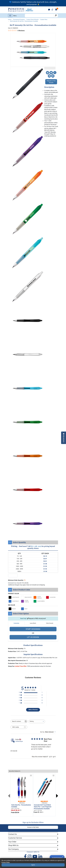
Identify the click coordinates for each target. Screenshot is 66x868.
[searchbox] (17, 721)
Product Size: (12, 651)
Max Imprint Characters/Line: (17, 660)
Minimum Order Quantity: (17, 580)
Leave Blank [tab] (33, 623)
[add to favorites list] (31, 776)
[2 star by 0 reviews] (31, 701)
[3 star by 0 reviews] (31, 698)
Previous (9, 796)
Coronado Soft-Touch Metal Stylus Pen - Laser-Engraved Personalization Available (43, 807)
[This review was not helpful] (54, 757)
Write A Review (33, 710)
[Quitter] (63, 856)
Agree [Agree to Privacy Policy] (33, 865)
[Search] (56, 16)
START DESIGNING (33, 629)
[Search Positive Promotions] (39, 16)
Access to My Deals (33, 827)
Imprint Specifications (33, 654)
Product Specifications (33, 645)
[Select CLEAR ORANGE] (39, 597)
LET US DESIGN (33, 637)
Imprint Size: (12, 658)
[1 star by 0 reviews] (31, 703)
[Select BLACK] (14, 609)
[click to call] (53, 10)
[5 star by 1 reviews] (31, 693)
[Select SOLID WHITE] (27, 597)
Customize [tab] (16, 623)
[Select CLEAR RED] (52, 597)
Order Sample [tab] (50, 623)
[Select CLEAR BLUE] (14, 601)
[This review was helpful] (50, 757)
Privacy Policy (6, 862)
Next (57, 796)
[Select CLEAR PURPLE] (27, 601)
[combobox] (37, 721)
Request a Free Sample (51, 82)
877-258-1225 (36, 546)
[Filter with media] (19, 727)
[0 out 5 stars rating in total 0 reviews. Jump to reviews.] (16, 31)
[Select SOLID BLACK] (14, 597)
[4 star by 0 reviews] (31, 695)
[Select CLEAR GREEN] (39, 601)
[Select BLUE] (27, 609)
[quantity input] (13, 576)
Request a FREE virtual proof (36, 618)
